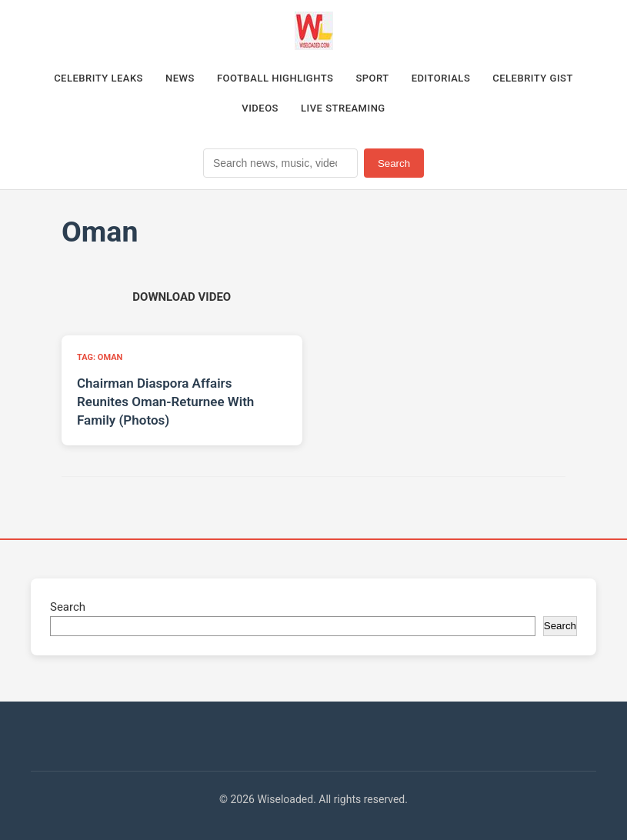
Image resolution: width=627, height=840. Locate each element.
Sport (372, 78)
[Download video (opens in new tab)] (182, 297)
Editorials (441, 78)
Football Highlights (275, 78)
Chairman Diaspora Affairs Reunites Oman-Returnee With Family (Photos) (165, 402)
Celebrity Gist (533, 78)
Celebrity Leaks (98, 78)
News (180, 78)
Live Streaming (343, 108)
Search (394, 163)
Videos (260, 108)
